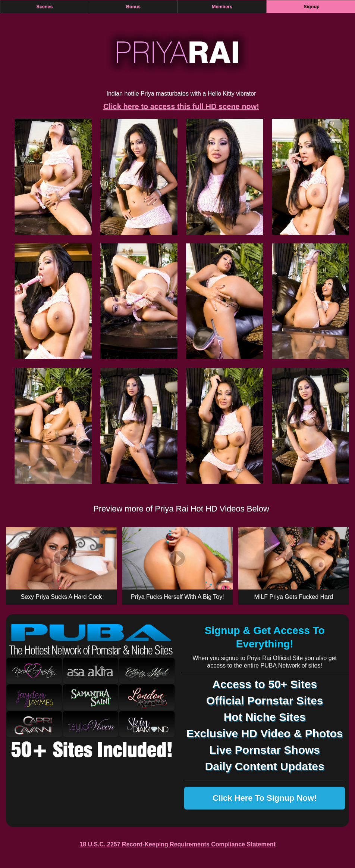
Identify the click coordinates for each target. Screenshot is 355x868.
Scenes (45, 7)
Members (222, 7)
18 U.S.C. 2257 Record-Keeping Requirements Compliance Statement (177, 844)
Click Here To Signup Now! (265, 798)
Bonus (133, 7)
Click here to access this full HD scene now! (181, 106)
